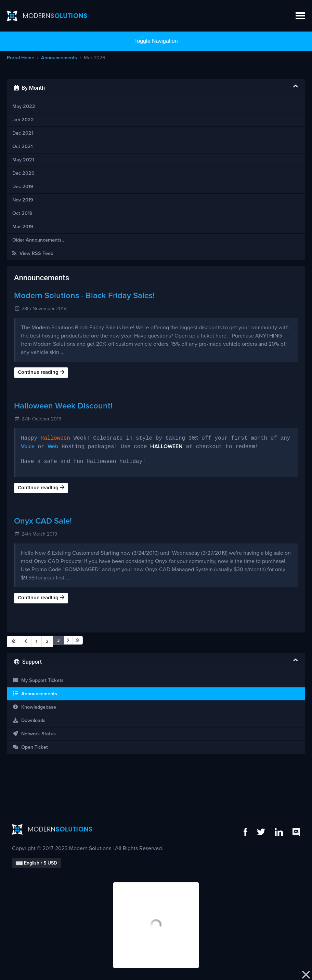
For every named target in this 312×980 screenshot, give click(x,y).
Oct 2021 (22, 147)
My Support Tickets (38, 680)
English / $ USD (36, 863)
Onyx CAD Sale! (43, 521)
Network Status (34, 734)
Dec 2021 (23, 133)
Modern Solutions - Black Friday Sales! (84, 296)
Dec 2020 (23, 173)
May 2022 (24, 107)
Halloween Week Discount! (63, 406)
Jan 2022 (23, 120)
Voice (28, 447)
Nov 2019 (23, 200)
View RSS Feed (33, 253)
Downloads (29, 720)
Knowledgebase (34, 707)
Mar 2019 (23, 227)
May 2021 (23, 160)
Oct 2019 (22, 213)
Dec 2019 (23, 187)
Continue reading (41, 372)
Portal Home (21, 58)
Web (53, 447)
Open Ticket (30, 747)
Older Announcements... (39, 240)
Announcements (59, 58)
